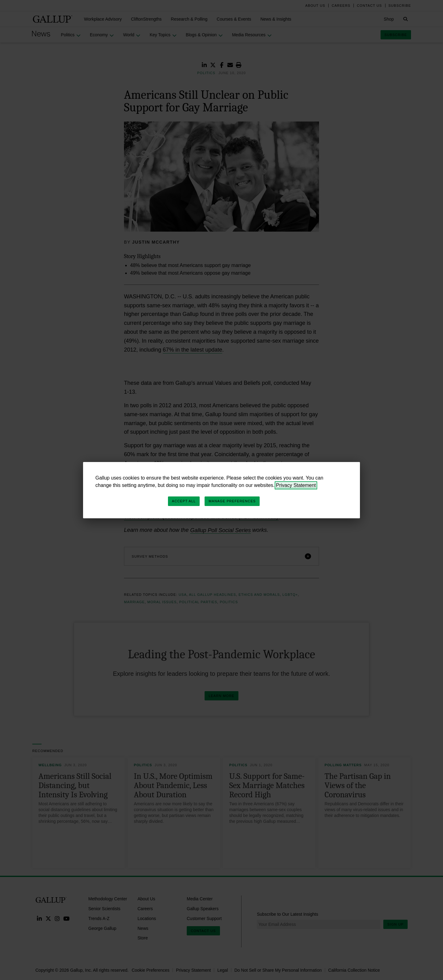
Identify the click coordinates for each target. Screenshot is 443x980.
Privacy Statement (296, 485)
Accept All (184, 501)
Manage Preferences (232, 501)
